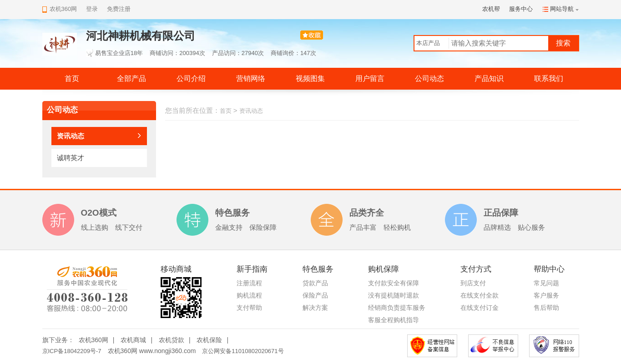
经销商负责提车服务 (397, 308)
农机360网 (93, 340)
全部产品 (131, 78)
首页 (72, 78)
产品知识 (489, 78)
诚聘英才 (71, 158)
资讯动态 (71, 136)
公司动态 (429, 78)
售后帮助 (546, 308)
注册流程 (249, 283)
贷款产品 (315, 283)
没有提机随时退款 (394, 295)
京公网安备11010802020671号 (243, 351)
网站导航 (562, 9)
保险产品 (315, 295)
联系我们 (549, 78)
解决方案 (315, 308)
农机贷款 (172, 340)
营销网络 (251, 78)
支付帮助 (249, 308)
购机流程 (249, 295)
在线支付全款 (480, 295)
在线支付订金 (480, 308)
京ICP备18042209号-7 (72, 351)
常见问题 (546, 283)
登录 (92, 9)
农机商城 (133, 340)
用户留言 (370, 78)
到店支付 (473, 283)
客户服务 (546, 295)
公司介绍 (191, 78)
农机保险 (209, 340)
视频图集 (310, 78)
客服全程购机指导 (394, 320)
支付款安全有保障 (394, 283)
